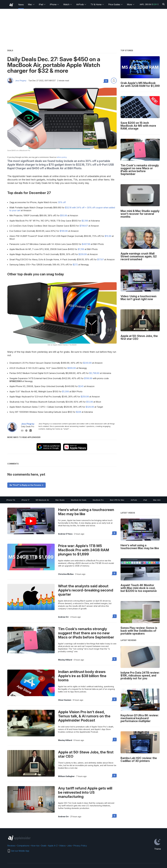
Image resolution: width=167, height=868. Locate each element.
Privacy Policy (80, 846)
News (21, 5)
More (131, 4)
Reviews (11, 846)
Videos (62, 846)
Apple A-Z (53, 846)
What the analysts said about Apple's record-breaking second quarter (86, 590)
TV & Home (97, 4)
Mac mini (157, 500)
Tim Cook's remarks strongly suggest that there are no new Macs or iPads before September (86, 633)
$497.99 (86, 244)
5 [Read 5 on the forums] (114, 659)
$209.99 (83, 254)
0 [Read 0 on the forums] (114, 533)
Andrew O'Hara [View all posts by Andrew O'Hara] (65, 534)
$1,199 (81, 249)
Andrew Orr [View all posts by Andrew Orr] (63, 617)
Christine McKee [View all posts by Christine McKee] (66, 574)
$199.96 (64, 231)
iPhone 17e (11, 500)
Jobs (69, 846)
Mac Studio (60, 500)
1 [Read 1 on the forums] (115, 616)
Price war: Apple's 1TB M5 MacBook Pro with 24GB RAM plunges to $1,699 (84, 550)
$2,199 (85, 221)
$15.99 (108, 236)
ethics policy (62, 157)
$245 (81, 386)
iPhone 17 (25, 500)
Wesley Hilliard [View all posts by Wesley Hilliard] (65, 660)
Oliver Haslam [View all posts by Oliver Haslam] (65, 700)
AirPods (81, 4)
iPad (42, 4)
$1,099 (65, 391)
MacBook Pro (98, 500)
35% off (62, 202)
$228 (79, 412)
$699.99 (72, 368)
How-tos (35, 846)
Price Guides (116, 4)
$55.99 (64, 215)
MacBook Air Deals (79, 500)
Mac (31, 4)
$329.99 (90, 407)
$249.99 (87, 363)
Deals (44, 846)
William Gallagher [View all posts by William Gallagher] (66, 776)
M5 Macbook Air (42, 500)
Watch (68, 4)
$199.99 (88, 378)
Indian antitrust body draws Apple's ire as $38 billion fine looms (82, 676)
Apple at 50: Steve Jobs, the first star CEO (86, 754)
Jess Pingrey (21, 81)
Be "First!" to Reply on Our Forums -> (26, 485)
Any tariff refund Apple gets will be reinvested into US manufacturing (85, 792)
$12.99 (90, 402)
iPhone (54, 4)
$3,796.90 (94, 373)
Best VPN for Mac (117, 500)
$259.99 (85, 397)
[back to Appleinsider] (11, 5)
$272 (75, 265)
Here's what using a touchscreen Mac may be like (86, 512)
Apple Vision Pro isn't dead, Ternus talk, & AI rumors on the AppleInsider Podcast (84, 716)
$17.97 (100, 259)
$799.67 (84, 226)
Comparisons (23, 846)
